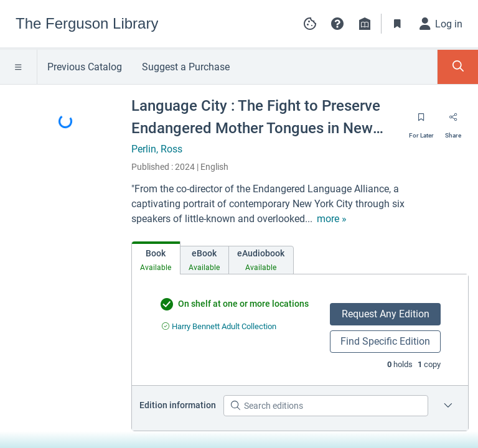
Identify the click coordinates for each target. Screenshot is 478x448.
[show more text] (332, 219)
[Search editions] (326, 406)
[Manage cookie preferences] (310, 24)
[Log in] (441, 24)
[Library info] (365, 24)
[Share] (453, 121)
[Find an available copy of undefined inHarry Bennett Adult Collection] (219, 326)
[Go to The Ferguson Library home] (87, 24)
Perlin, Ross (157, 149)
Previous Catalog (85, 67)
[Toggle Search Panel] (458, 67)
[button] (337, 24)
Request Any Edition (386, 314)
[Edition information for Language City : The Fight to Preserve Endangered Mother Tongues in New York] (448, 406)
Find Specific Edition (385, 341)
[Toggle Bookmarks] (398, 24)
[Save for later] (421, 121)
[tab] (156, 258)
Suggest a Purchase (186, 67)
